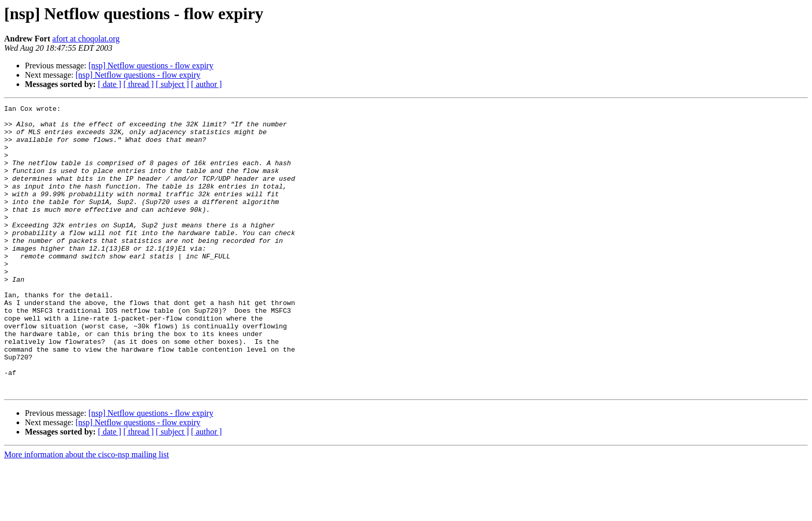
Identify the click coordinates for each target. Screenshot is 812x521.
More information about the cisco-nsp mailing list (86, 512)
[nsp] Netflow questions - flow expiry (151, 66)
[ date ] (110, 84)
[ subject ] (172, 84)
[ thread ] (139, 84)
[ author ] (207, 84)
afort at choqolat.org (86, 39)
